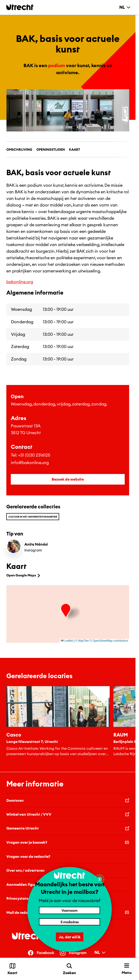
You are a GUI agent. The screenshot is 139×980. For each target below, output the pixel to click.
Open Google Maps (24, 575)
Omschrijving (19, 150)
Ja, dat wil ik (70, 937)
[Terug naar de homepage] (20, 7)
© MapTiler (82, 641)
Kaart (75, 150)
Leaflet (67, 641)
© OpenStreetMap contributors (109, 641)
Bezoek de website (68, 479)
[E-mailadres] (69, 922)
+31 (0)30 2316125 (34, 455)
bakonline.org (20, 282)
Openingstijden (51, 150)
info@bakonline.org (30, 463)
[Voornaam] (69, 910)
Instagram (33, 550)
